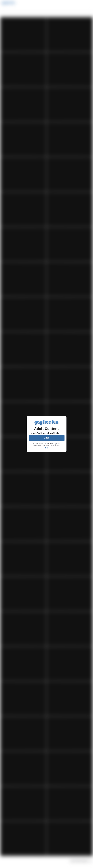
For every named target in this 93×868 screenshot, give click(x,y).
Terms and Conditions (52, 445)
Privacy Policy (38, 445)
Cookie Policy (56, 443)
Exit (47, 448)
